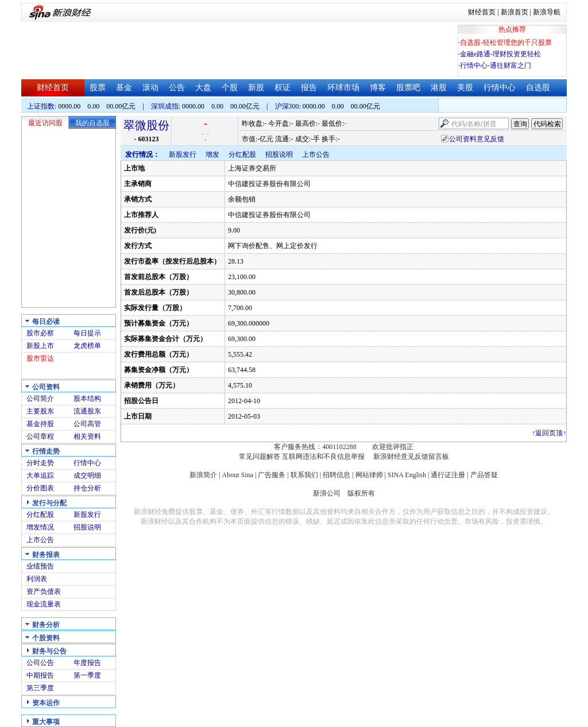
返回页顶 (549, 433)
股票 (98, 88)
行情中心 (500, 88)
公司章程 (40, 436)
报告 (309, 88)
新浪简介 (203, 475)
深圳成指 (165, 106)
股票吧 (408, 88)
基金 (124, 88)
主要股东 (40, 411)
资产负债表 (44, 591)
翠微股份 (146, 125)
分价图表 (40, 488)
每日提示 (87, 333)
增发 (212, 154)
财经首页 (482, 12)
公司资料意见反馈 (477, 139)
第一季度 (87, 675)
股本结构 (87, 399)
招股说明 (87, 527)
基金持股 (40, 424)
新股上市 (40, 346)
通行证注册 (448, 475)
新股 (256, 88)
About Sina (238, 475)
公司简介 (40, 399)
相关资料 (87, 436)
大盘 (203, 88)
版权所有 (361, 493)
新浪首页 (514, 12)
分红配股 (40, 515)
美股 (465, 88)
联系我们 (304, 475)
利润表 (37, 579)
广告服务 (272, 475)
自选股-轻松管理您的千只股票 (506, 42)
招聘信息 (336, 475)
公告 (177, 88)
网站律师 (369, 475)
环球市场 (343, 88)
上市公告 (40, 540)
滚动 (150, 88)
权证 (283, 88)
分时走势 (40, 463)
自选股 (538, 88)
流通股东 (87, 411)
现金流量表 (44, 604)
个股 (230, 88)
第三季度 (40, 688)
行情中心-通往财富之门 (496, 65)
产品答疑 (484, 475)
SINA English (407, 475)
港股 (439, 88)
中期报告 (40, 675)
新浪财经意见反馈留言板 (411, 457)
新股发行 (87, 515)
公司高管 (87, 424)
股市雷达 (40, 358)
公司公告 (40, 663)
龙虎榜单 (87, 346)
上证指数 (41, 106)
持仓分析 (87, 488)
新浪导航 (547, 12)
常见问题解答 (260, 457)
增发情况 (40, 527)
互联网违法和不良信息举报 (323, 457)
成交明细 (87, 475)
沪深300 (287, 106)
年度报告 (87, 663)
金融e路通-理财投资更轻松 (500, 54)
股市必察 (40, 333)
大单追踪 (40, 475)
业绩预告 (40, 566)
